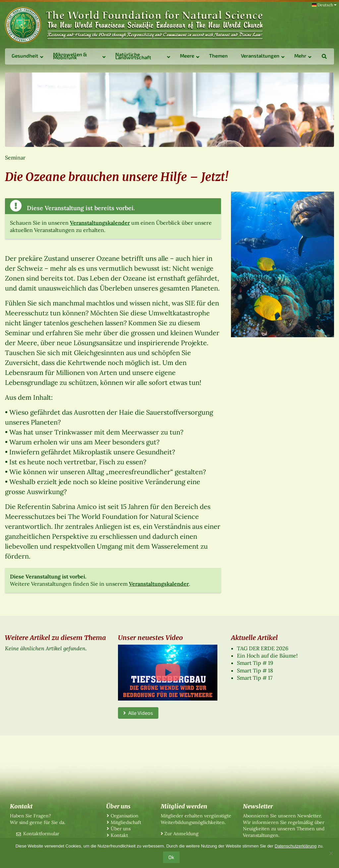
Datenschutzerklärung (296, 846)
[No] (331, 853)
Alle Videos (138, 713)
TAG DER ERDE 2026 (263, 648)
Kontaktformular (41, 834)
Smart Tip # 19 (255, 663)
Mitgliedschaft (126, 822)
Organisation (125, 816)
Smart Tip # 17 (255, 678)
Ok (171, 857)
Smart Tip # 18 (255, 670)
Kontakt (119, 835)
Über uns (121, 829)
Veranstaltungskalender (100, 223)
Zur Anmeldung (181, 834)
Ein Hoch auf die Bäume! (267, 656)
